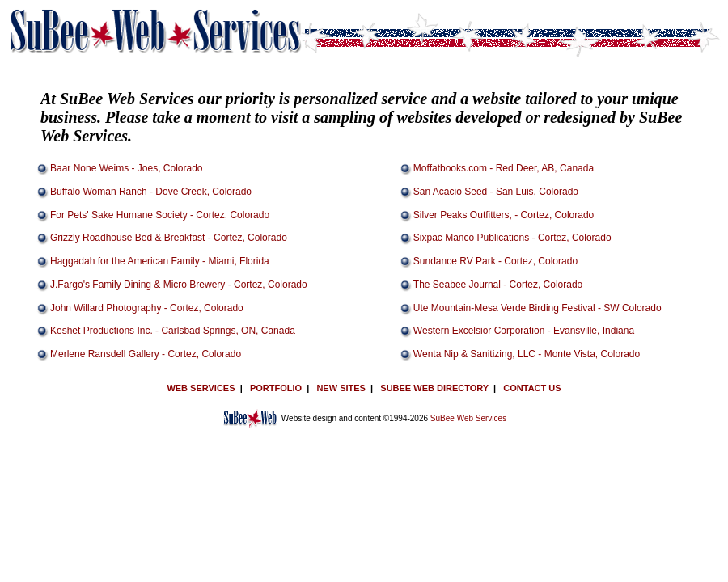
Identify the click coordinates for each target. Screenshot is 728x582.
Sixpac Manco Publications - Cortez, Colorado (512, 238)
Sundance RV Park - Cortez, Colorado (495, 261)
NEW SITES (341, 388)
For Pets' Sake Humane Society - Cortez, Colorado (160, 215)
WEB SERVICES (201, 388)
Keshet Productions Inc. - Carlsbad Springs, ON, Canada (173, 331)
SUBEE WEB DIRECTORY (434, 388)
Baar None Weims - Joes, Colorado (127, 168)
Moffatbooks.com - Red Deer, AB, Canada (504, 168)
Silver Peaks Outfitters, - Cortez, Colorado (504, 215)
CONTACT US (532, 388)
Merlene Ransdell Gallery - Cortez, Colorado (146, 354)
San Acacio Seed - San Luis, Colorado (496, 192)
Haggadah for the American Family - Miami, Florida (160, 261)
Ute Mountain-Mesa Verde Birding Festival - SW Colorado (538, 308)
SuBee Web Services (468, 418)
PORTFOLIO (276, 388)
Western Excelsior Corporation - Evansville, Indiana (524, 331)
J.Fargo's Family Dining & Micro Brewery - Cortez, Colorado (179, 285)
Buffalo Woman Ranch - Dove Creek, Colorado (151, 192)
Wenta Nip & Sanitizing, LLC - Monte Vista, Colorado (527, 354)
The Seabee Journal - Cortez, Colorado (498, 285)
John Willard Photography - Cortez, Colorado (147, 308)
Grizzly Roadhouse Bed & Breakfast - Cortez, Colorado (169, 238)
